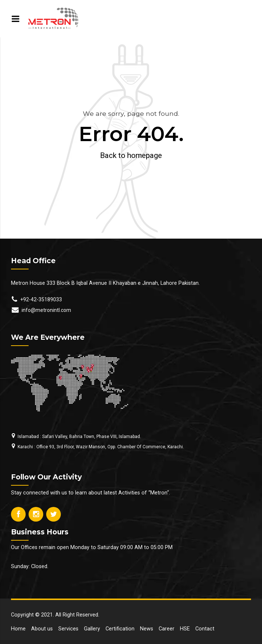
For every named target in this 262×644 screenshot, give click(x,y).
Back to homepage (131, 155)
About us (42, 629)
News (147, 629)
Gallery (92, 629)
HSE (185, 629)
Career (167, 629)
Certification (120, 629)
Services (68, 629)
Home (18, 629)
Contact (205, 629)
